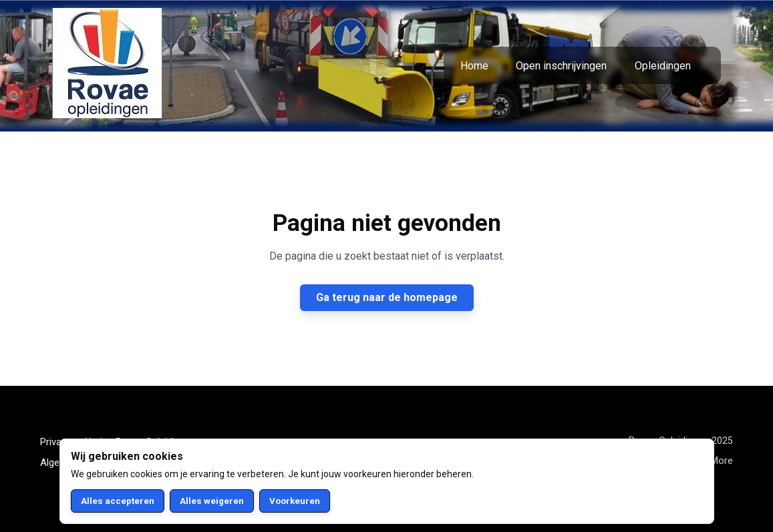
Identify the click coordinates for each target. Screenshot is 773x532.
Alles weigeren (212, 501)
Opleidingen (663, 66)
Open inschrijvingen (561, 66)
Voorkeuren (295, 501)
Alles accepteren (118, 501)
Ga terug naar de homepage (387, 297)
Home (474, 66)
